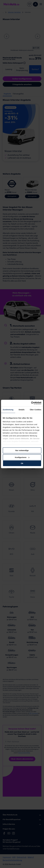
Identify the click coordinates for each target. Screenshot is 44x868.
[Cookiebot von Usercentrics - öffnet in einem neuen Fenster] (31, 403)
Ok (22, 463)
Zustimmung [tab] (8, 409)
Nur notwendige (22, 450)
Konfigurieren (22, 457)
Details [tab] (22, 409)
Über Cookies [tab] (36, 409)
